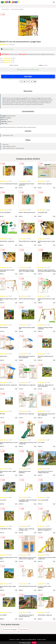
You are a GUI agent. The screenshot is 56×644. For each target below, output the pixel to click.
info (16, 188)
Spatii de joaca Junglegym (17, 9)
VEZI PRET (28, 76)
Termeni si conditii (15, 639)
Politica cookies (42, 639)
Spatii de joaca (5, 9)
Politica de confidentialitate (29, 639)
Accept (34, 643)
